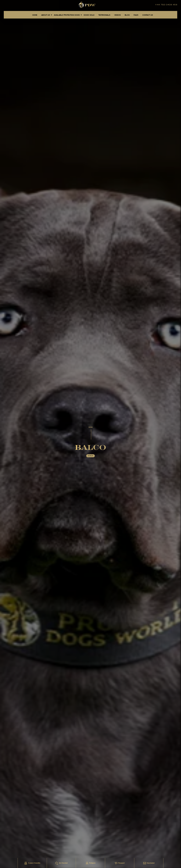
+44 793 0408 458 (166, 5)
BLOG (127, 15)
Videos (117, 15)
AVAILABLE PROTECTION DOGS (67, 15)
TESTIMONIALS (104, 15)
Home (35, 15)
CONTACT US (148, 15)
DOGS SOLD (89, 15)
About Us (46, 15)
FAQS (136, 15)
